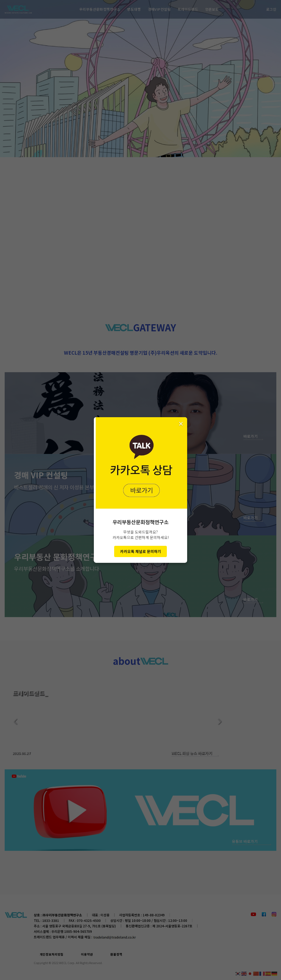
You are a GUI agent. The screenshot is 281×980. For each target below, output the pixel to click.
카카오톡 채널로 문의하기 (141, 551)
